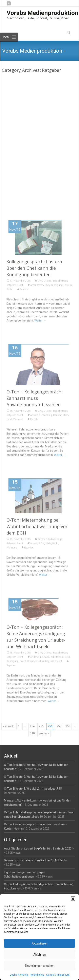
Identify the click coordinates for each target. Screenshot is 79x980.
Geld (67, 659)
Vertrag (46, 663)
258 (68, 726)
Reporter (45, 156)
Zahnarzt (18, 421)
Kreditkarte (45, 151)
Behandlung (45, 417)
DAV (40, 147)
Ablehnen (39, 955)
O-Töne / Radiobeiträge (56, 147)
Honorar (57, 417)
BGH (42, 545)
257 (59, 726)
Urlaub (31, 663)
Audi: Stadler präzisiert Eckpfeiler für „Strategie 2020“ (38, 848)
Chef (47, 287)
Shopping (12, 156)
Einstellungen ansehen (40, 966)
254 (32, 726)
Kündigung (57, 287)
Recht (20, 151)
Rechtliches (37, 975)
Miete (48, 545)
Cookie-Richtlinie (19, 975)
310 (32, 733)
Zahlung (29, 156)
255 (41, 726)
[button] (73, 899)
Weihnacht (56, 663)
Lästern (68, 287)
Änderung (36, 659)
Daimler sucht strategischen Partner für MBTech (35, 860)
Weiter (43, 195)
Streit (66, 417)
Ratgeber (11, 151)
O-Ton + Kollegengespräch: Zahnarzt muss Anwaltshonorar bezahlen (35, 400)
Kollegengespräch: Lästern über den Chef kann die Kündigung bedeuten (34, 269)
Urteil (21, 156)
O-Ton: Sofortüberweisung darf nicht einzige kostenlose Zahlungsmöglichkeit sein (39, 134)
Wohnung (12, 549)
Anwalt (34, 151)
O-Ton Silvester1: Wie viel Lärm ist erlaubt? (31, 789)
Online (55, 151)
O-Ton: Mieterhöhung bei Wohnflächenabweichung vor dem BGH (37, 528)
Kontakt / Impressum (58, 975)
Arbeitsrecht (37, 287)
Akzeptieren (40, 943)
